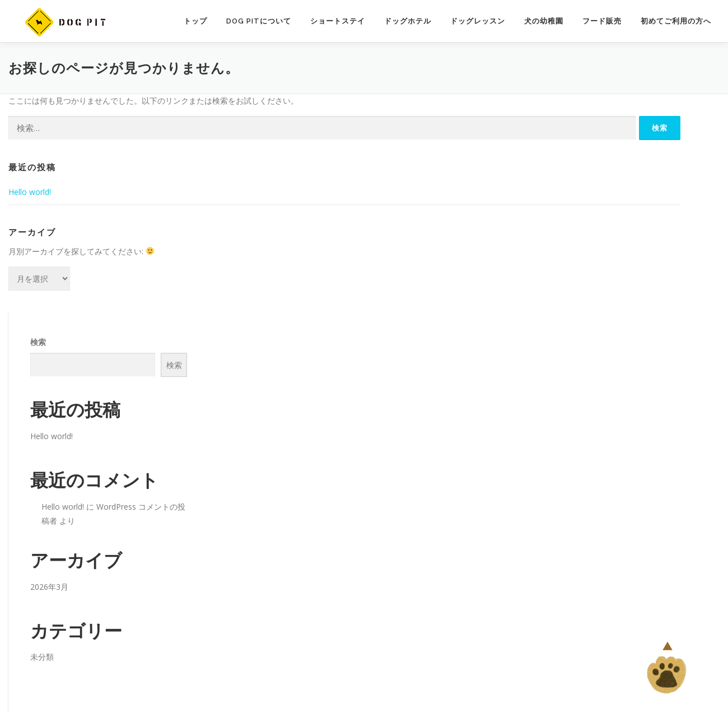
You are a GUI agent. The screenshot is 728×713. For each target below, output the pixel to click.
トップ (195, 21)
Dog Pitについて (259, 21)
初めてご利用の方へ (676, 21)
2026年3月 (49, 587)
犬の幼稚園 (544, 21)
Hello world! (30, 192)
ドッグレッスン (478, 21)
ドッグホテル (408, 21)
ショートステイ (338, 21)
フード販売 (602, 21)
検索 (38, 342)
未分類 (42, 657)
